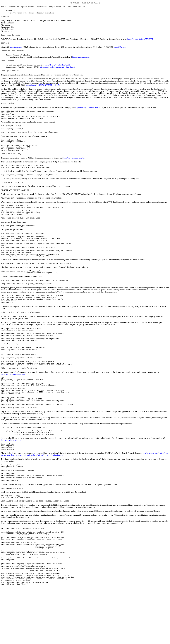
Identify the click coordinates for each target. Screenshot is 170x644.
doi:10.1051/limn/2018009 (11, 480)
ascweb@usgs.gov (120, 49)
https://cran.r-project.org (81, 60)
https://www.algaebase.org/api (74, 168)
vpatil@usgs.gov (16, 49)
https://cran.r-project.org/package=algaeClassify (58, 70)
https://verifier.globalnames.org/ (13, 406)
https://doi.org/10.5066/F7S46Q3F (140, 41)
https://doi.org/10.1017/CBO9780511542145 (42, 89)
